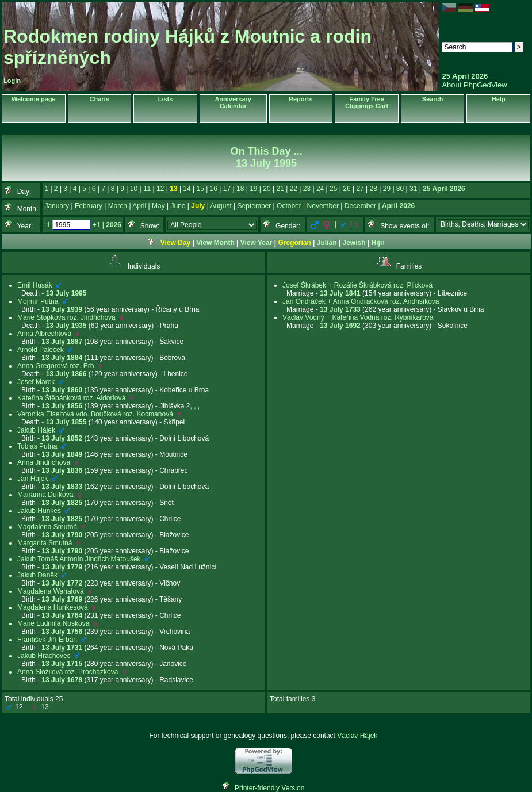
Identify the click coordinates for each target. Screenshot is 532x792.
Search (433, 99)
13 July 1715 (62, 664)
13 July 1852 (62, 438)
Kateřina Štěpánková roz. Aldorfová (71, 398)
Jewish (354, 243)
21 (280, 189)
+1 (97, 225)
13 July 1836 (62, 470)
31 (413, 189)
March (118, 206)
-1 (47, 225)
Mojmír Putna (38, 301)
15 (200, 189)
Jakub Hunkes (39, 511)
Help (499, 99)
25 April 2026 (444, 189)
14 (187, 189)
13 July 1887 (62, 342)
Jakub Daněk (37, 575)
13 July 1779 (62, 567)
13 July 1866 (66, 374)
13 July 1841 (340, 293)
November (323, 206)
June (178, 206)
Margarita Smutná (45, 543)
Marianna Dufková (45, 495)
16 (214, 189)
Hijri (378, 243)
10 (134, 189)
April (139, 206)
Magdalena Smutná (47, 527)
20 (267, 189)
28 (374, 189)
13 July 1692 (340, 326)
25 (333, 189)
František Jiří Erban (47, 640)
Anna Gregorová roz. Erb (56, 366)
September (254, 206)
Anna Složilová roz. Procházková (68, 672)
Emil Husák (35, 285)
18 (240, 189)
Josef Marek (36, 382)
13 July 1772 (62, 583)
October (289, 206)
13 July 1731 (62, 648)
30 (400, 189)
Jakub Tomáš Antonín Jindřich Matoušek (79, 559)
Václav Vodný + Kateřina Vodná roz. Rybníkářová (358, 317)
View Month (215, 243)
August (221, 206)
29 (387, 189)
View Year (257, 243)
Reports (301, 99)
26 (347, 189)
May (158, 206)
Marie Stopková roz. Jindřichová (66, 317)
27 (360, 189)
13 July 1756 (62, 632)
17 (227, 189)
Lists (166, 99)
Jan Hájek (32, 479)
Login (12, 81)
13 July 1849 (62, 454)
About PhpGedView (474, 85)
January (57, 206)
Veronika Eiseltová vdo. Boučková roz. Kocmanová (95, 414)
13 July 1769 (62, 599)
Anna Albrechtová (44, 334)
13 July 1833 (62, 487)
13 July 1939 (62, 309)
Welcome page (34, 99)
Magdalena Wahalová (51, 591)
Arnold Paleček (41, 350)
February (89, 206)
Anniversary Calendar (233, 102)
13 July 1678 (62, 680)
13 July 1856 (62, 406)
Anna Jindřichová (44, 462)
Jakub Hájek (36, 430)
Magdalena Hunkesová (53, 607)
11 (147, 189)
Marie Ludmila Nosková (53, 623)
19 (253, 189)
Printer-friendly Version (269, 788)
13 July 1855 (66, 422)
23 (307, 189)
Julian (327, 243)
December (360, 206)
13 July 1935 (66, 326)
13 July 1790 (62, 535)
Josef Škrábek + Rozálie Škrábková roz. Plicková (357, 285)
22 (294, 189)
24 (320, 189)
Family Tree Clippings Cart (367, 102)
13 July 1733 (340, 309)
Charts (99, 99)
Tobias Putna (37, 446)
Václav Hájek (357, 736)
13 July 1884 (62, 358)
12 (160, 189)
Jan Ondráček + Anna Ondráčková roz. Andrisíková (361, 301)
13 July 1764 (62, 615)
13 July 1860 (62, 390)
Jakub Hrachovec (44, 656)
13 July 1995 (66, 293)
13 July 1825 (62, 503)
